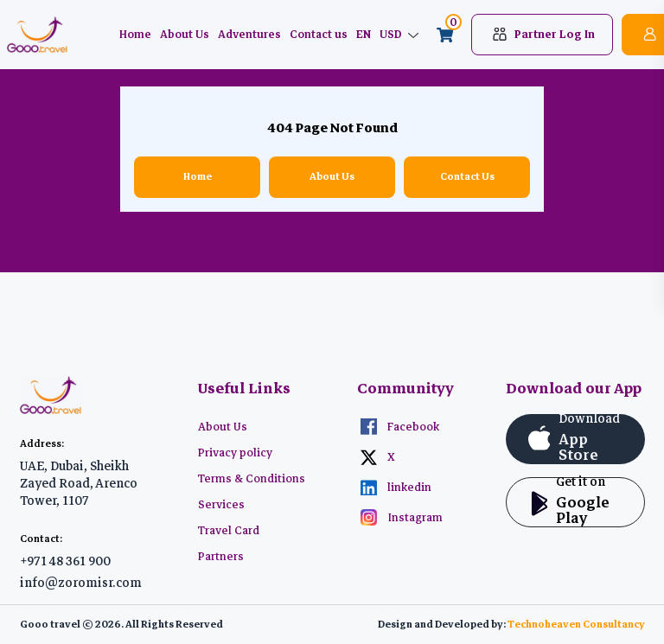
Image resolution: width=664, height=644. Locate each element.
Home (135, 35)
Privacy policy (235, 453)
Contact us (319, 35)
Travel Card (229, 531)
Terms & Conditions (252, 479)
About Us (185, 35)
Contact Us (467, 177)
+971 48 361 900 (65, 561)
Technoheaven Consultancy (576, 625)
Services (221, 505)
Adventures (249, 35)
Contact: (41, 539)
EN (364, 35)
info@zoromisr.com (81, 583)
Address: (42, 444)
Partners (221, 557)
